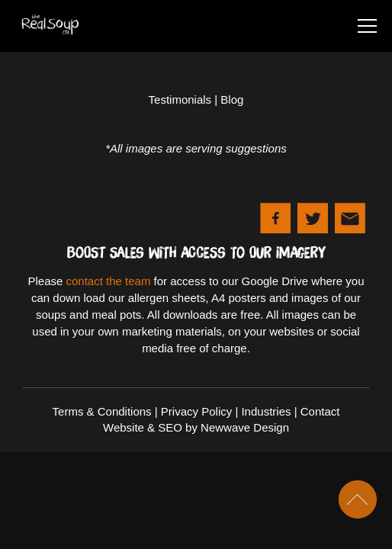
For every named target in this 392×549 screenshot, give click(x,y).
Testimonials (180, 100)
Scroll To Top (358, 499)
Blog (232, 100)
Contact (320, 411)
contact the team (109, 281)
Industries (266, 411)
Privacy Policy (196, 411)
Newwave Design (245, 427)
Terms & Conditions (102, 411)
